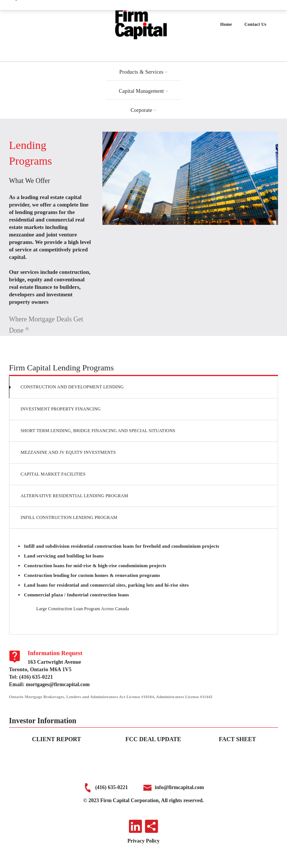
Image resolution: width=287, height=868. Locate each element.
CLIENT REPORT (57, 739)
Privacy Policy (143, 841)
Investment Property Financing (61, 409)
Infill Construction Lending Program (69, 517)
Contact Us (255, 24)
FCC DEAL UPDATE (153, 739)
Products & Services (141, 72)
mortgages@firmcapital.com (58, 684)
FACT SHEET (237, 739)
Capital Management (141, 91)
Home (226, 24)
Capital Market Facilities (53, 474)
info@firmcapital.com (179, 787)
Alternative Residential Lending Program (74, 496)
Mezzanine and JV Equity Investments (68, 452)
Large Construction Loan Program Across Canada (83, 609)
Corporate (142, 110)
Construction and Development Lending (72, 387)
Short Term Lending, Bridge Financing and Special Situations (98, 431)
